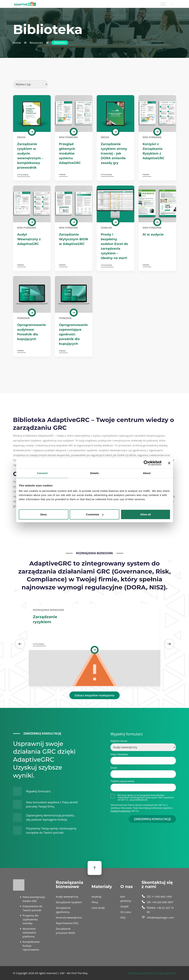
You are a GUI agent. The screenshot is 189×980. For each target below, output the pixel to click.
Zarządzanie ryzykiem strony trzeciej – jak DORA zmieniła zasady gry (114, 153)
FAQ (123, 917)
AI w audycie (153, 235)
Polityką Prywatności (120, 811)
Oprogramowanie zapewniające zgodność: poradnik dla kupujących (73, 334)
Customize (95, 514)
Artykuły (96, 897)
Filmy (95, 902)
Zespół (124, 906)
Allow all (146, 514)
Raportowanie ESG (67, 923)
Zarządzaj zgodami (165, 973)
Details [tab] (95, 473)
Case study (98, 908)
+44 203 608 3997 (163, 902)
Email (114, 768)
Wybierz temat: (119, 741)
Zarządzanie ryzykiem (45, 619)
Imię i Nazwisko (119, 754)
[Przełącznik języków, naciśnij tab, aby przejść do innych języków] (173, 4)
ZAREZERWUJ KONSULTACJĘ (152, 819)
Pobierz (62, 174)
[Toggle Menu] (163, 4)
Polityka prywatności (140, 973)
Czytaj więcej (23, 175)
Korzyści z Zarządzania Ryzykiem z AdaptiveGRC (154, 151)
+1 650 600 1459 (162, 897)
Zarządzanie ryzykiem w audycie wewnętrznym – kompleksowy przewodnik (30, 156)
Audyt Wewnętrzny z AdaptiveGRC (29, 239)
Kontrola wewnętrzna (69, 917)
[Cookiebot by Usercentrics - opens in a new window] (146, 463)
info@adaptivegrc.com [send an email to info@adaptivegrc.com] (160, 917)
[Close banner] (169, 463)
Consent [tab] (42, 473)
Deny (44, 514)
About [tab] (147, 473)
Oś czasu (126, 912)
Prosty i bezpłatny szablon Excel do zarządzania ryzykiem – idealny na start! (115, 246)
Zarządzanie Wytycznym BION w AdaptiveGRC (74, 239)
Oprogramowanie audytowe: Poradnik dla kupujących (32, 332)
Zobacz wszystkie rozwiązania (94, 695)
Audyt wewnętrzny (67, 897)
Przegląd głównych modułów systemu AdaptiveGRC (70, 153)
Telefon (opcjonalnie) (122, 781)
